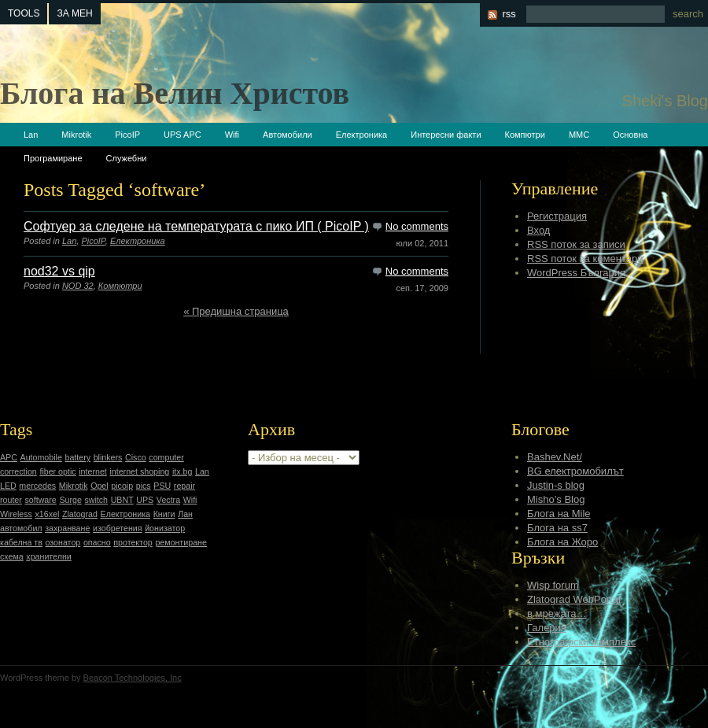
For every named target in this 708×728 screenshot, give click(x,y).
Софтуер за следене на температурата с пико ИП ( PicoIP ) (196, 226)
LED (8, 486)
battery (77, 457)
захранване (67, 528)
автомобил (21, 528)
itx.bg (182, 471)
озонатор (63, 542)
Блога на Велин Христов (175, 93)
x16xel (47, 514)
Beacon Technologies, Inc (133, 678)
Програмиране (53, 158)
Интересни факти (446, 135)
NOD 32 (78, 286)
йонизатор (165, 528)
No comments (417, 226)
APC (9, 457)
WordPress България (576, 273)
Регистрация (557, 216)
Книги (164, 514)
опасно (97, 542)
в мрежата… (557, 613)
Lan (31, 135)
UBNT (122, 500)
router (11, 500)
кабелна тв (21, 542)
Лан (185, 514)
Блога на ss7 (557, 528)
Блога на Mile (559, 514)
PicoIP (127, 135)
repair (184, 486)
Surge (70, 500)
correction (18, 471)
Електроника (361, 135)
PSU (162, 486)
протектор (133, 542)
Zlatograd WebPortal (574, 599)
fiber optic (57, 471)
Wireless (16, 514)
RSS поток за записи (576, 244)
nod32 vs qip (59, 271)
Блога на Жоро (562, 542)
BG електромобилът (575, 471)
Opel (100, 486)
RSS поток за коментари (585, 259)
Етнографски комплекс (581, 642)
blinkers (108, 457)
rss (509, 14)
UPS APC (183, 135)
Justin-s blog (556, 485)
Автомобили (288, 135)
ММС (579, 135)
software (40, 500)
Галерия (547, 628)
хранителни (48, 556)
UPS (145, 500)
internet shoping (139, 471)
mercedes (37, 486)
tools (24, 13)
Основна (630, 135)
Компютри (525, 135)
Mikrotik (76, 135)
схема (12, 556)
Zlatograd (80, 514)
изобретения (118, 528)
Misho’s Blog (556, 499)
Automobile (41, 457)
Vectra (168, 500)
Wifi (232, 135)
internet (93, 471)
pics (144, 486)
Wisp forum (553, 585)
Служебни (127, 158)
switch (96, 500)
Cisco (136, 457)
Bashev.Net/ (555, 457)
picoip (122, 486)
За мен (74, 13)
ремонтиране (181, 542)
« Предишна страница (236, 311)
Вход (538, 230)
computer (166, 457)
